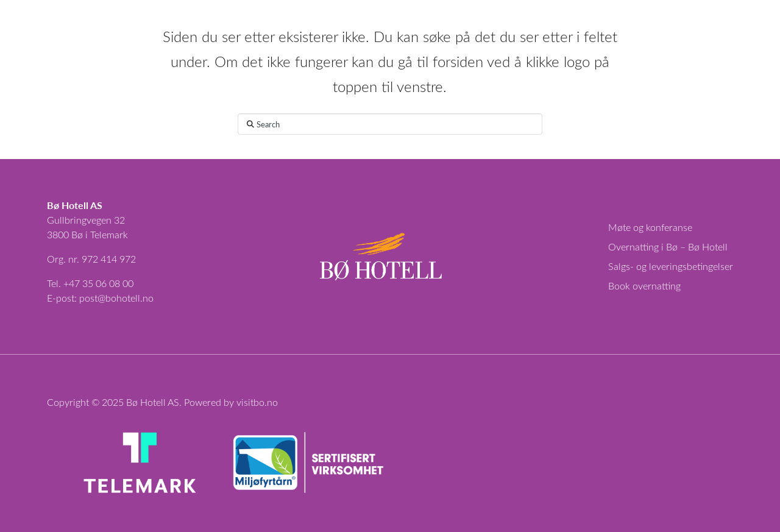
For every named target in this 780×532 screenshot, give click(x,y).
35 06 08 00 (108, 283)
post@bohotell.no (116, 298)
